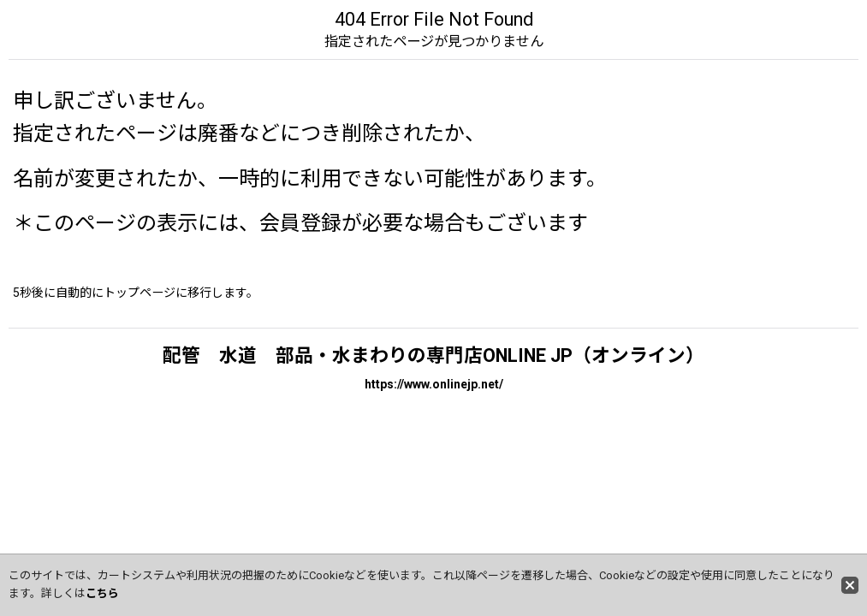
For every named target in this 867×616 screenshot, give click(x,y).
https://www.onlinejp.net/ (434, 384)
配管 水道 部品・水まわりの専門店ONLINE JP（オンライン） (433, 355)
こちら (102, 593)
